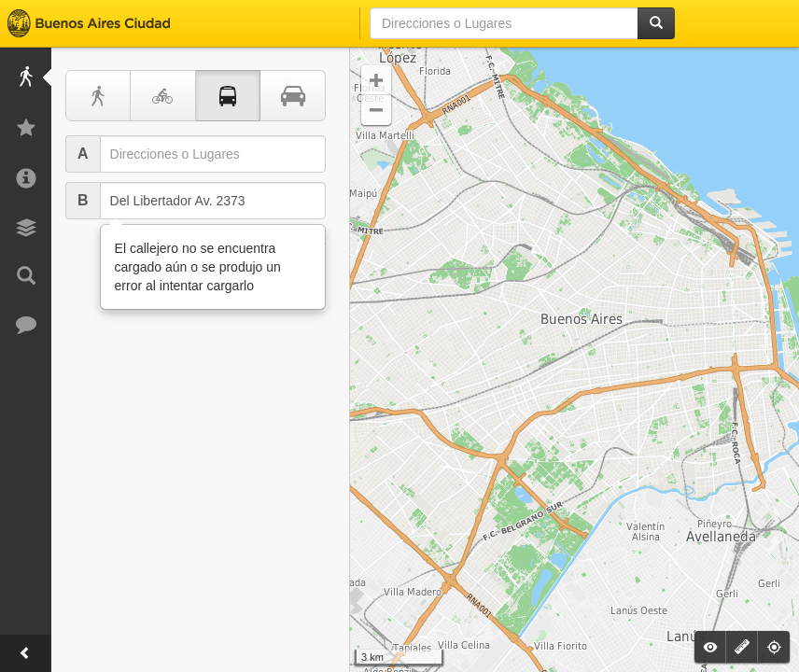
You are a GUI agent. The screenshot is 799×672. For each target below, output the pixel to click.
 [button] (376, 110)
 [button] (376, 80)
